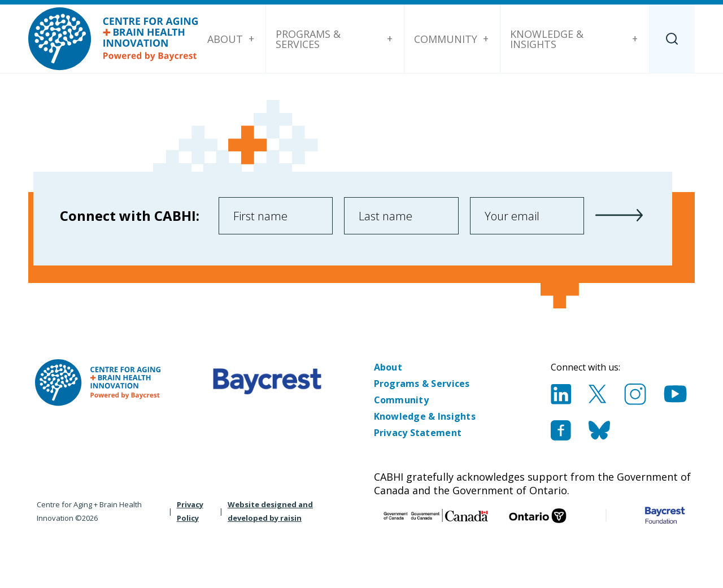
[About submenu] (251, 39)
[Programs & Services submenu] (390, 39)
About (225, 39)
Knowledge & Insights (547, 39)
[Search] (672, 39)
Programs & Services (308, 39)
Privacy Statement (418, 433)
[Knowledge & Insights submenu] (635, 39)
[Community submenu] (486, 39)
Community (446, 39)
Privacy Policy (190, 511)
